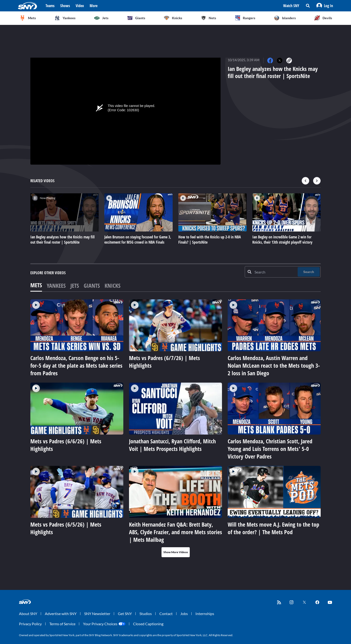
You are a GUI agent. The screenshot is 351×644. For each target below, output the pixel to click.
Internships (205, 614)
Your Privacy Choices (100, 624)
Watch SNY (291, 6)
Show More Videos (176, 552)
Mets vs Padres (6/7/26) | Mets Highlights (164, 362)
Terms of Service (62, 624)
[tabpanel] (175, 428)
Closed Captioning (148, 624)
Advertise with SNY (61, 614)
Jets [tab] (75, 285)
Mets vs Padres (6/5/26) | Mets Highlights (66, 528)
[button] (325, 6)
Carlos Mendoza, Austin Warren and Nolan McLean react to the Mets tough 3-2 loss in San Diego (274, 365)
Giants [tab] (92, 285)
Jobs (184, 614)
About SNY (28, 614)
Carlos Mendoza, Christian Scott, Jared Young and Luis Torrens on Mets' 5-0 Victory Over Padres (270, 449)
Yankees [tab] (56, 285)
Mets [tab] (36, 285)
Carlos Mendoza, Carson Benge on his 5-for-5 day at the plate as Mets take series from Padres (76, 365)
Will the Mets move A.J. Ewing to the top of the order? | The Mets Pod (273, 528)
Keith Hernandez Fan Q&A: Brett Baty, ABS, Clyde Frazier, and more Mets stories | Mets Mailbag (175, 532)
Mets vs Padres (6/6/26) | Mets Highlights (66, 445)
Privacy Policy (30, 624)
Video (80, 6)
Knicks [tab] (113, 285)
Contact (166, 614)
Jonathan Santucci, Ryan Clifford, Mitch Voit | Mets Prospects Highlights (172, 445)
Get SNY (125, 614)
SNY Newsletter (97, 614)
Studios (146, 614)
